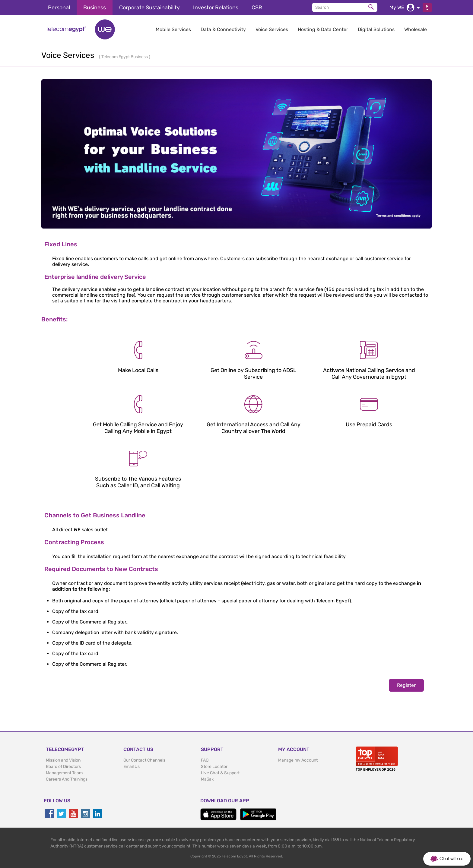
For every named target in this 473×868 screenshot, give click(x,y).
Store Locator (214, 766)
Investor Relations (216, 7)
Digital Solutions (376, 29)
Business (95, 7)
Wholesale (416, 29)
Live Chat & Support (220, 773)
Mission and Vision (63, 760)
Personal (59, 7)
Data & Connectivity (223, 29)
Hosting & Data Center (323, 29)
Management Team (64, 773)
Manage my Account (298, 760)
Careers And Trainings (67, 779)
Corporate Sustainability (149, 7)
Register (406, 685)
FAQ (205, 760)
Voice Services (272, 29)
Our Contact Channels (144, 760)
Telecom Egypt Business (125, 57)
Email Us (132, 766)
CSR (257, 7)
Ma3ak (207, 779)
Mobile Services (173, 29)
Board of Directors (63, 766)
